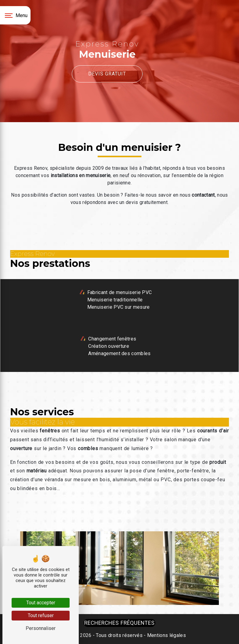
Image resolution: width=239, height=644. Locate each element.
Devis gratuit (107, 74)
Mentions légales (166, 635)
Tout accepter (41, 603)
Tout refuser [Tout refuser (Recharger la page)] (41, 615)
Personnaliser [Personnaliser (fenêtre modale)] (41, 628)
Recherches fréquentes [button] (119, 623)
